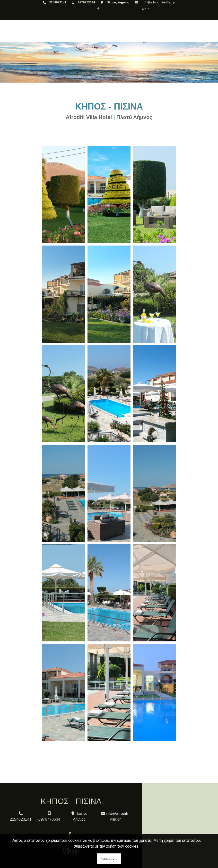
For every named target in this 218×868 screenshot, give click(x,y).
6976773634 (86, 2)
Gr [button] (144, 9)
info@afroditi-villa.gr (158, 2)
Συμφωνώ (109, 859)
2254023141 (58, 2)
